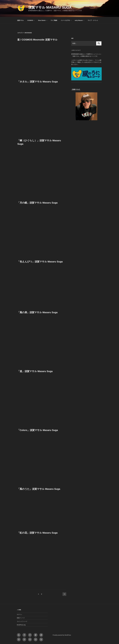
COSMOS (31, 20)
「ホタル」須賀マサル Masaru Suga (38, 82)
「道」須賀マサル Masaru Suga (35, 371)
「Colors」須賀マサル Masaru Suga (38, 430)
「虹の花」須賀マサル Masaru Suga (37, 533)
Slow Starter (43, 20)
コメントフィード (22, 621)
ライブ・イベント (93, 20)
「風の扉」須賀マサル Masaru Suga (37, 312)
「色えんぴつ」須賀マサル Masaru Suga (40, 262)
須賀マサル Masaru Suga (50, 7)
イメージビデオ (66, 20)
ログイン (19, 614)
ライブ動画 (54, 20)
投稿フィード (21, 618)
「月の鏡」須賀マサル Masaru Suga (37, 203)
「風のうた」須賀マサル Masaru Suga (39, 489)
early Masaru (80, 20)
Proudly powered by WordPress (62, 635)
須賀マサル (20, 20)
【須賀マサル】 (76, 89)
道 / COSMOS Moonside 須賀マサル (37, 40)
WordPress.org (21, 625)
